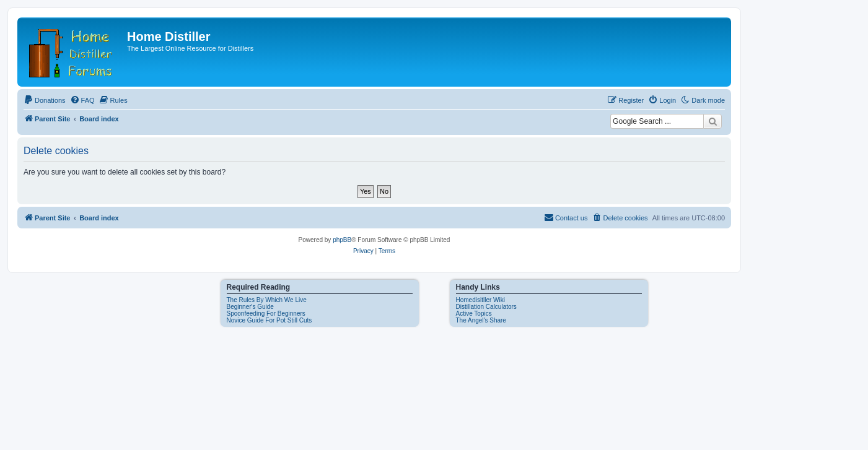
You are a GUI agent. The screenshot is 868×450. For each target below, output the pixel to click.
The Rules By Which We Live (267, 300)
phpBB (342, 240)
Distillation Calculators (486, 307)
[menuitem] (45, 100)
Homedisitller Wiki (480, 300)
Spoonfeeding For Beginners (266, 314)
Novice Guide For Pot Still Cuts (270, 320)
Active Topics (474, 314)
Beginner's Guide (250, 307)
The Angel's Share (481, 320)
